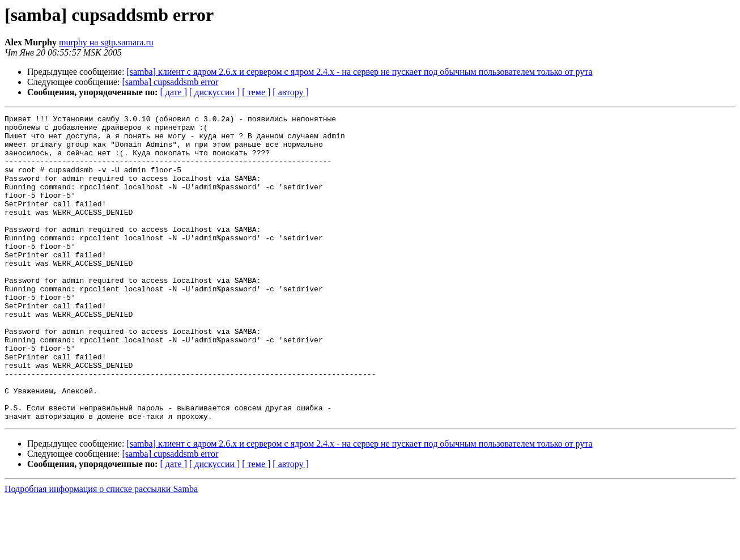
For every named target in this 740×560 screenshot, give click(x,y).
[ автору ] (290, 92)
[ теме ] (256, 92)
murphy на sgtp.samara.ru (106, 42)
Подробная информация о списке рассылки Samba (101, 550)
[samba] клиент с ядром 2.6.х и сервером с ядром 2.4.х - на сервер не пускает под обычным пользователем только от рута (359, 72)
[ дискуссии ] (214, 92)
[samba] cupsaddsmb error (171, 82)
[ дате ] (173, 92)
